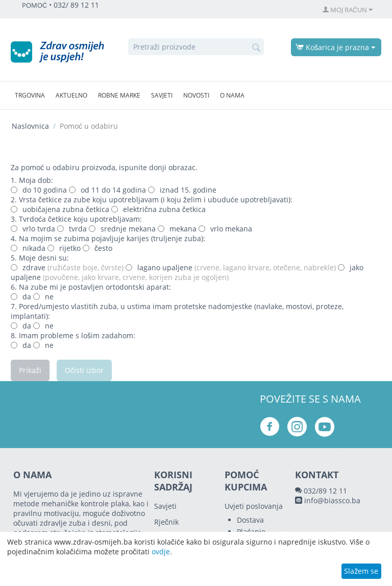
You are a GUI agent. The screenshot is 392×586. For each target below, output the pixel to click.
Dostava (250, 520)
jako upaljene (187, 272)
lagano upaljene (231, 267)
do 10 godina (39, 190)
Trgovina (30, 95)
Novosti (196, 95)
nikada (28, 248)
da (21, 297)
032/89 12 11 (325, 491)
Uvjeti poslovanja (254, 506)
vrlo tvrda (33, 229)
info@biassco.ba (332, 500)
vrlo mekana (225, 229)
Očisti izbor (84, 370)
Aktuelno (71, 95)
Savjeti (162, 95)
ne (43, 297)
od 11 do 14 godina (107, 190)
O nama (232, 95)
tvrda (72, 229)
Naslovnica (30, 126)
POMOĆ (34, 5)
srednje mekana (122, 229)
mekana (177, 229)
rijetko (64, 248)
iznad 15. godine (182, 190)
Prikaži (30, 370)
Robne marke (119, 95)
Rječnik (166, 522)
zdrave (67, 267)
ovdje (161, 552)
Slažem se (361, 571)
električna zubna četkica (158, 209)
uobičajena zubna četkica (61, 209)
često (97, 248)
